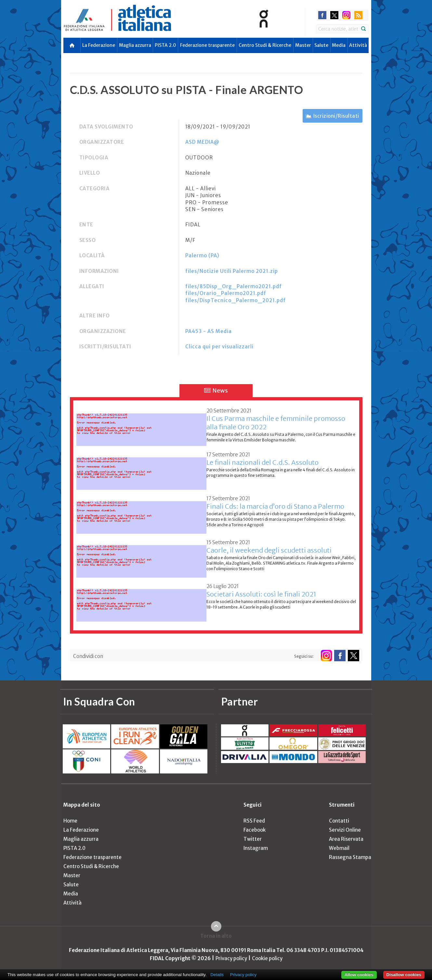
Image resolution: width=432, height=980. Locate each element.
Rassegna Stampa (350, 857)
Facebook (255, 830)
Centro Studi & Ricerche (265, 45)
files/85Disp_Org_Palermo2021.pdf (234, 286)
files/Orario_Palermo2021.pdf (226, 293)
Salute (321, 45)
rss (358, 15)
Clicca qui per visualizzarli (219, 347)
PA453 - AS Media (209, 331)
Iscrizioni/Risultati (336, 116)
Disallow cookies (404, 975)
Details (217, 975)
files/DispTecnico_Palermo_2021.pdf (236, 300)
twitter (334, 15)
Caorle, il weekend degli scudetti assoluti (269, 550)
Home (70, 821)
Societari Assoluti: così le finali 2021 (261, 594)
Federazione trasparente (207, 45)
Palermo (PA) (202, 255)
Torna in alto (216, 936)
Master (303, 45)
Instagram (256, 848)
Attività (358, 45)
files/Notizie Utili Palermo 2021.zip (232, 271)
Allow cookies (359, 975)
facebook (322, 15)
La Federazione (99, 45)
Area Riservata (346, 839)
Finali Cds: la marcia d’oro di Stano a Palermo (275, 506)
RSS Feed (254, 821)
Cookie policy (267, 958)
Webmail (339, 848)
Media (339, 45)
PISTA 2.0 (165, 45)
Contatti (339, 821)
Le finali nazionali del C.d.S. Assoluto (262, 462)
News (216, 390)
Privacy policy (231, 958)
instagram (346, 15)
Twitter (253, 839)
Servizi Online (345, 830)
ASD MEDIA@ (202, 142)
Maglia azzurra (135, 45)
